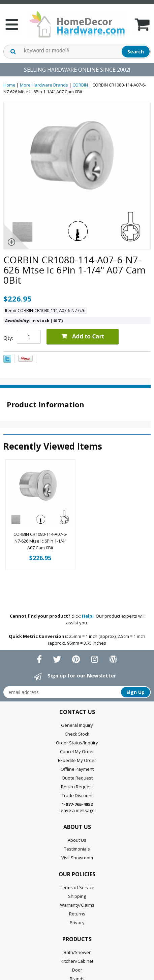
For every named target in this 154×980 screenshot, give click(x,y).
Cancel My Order (77, 751)
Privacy (77, 923)
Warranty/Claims (77, 905)
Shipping (77, 896)
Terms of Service (77, 887)
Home (9, 85)
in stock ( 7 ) (34, 320)
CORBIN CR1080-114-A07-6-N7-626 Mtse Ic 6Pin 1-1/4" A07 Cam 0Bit (40, 541)
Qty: (8, 338)
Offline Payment (77, 769)
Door (77, 970)
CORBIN (80, 85)
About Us (77, 840)
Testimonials (77, 849)
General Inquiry (77, 725)
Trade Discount (77, 795)
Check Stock (77, 734)
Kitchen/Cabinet (77, 961)
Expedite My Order (77, 760)
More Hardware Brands (44, 85)
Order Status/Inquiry (77, 743)
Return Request (77, 787)
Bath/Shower (77, 952)
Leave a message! (77, 807)
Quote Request (77, 778)
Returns (77, 914)
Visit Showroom (77, 858)
